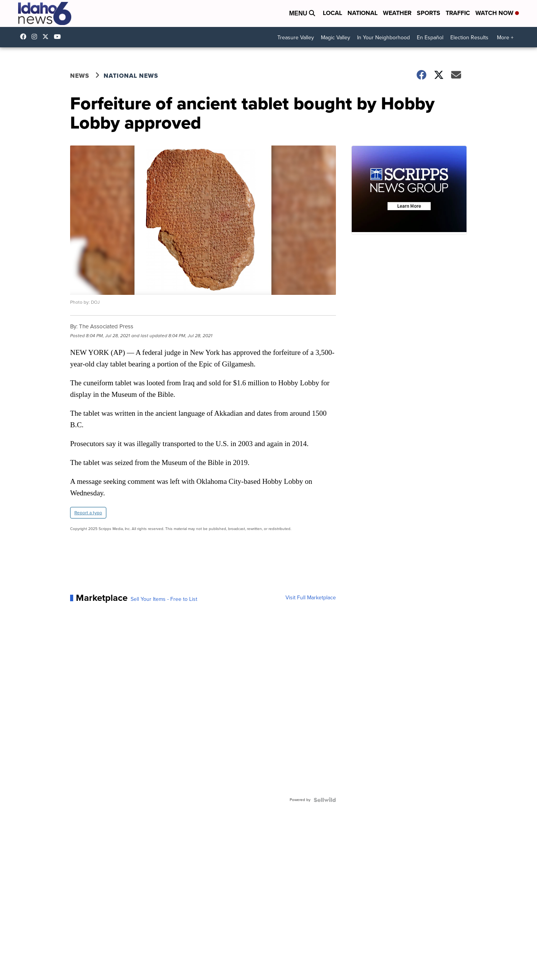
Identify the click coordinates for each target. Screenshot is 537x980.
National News (131, 76)
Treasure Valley (296, 38)
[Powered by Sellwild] (325, 800)
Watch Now (497, 13)
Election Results (469, 38)
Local (332, 13)
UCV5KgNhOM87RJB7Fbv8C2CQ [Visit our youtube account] (59, 37)
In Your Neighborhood (383, 38)
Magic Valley (336, 38)
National (362, 13)
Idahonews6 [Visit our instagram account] (36, 37)
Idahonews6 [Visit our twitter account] (47, 37)
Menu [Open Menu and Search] (302, 13)
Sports (429, 13)
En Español (430, 38)
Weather (397, 13)
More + (505, 38)
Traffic (458, 13)
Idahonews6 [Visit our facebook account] (25, 37)
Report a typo (88, 513)
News (80, 76)
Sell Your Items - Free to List (164, 599)
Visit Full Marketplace (311, 598)
